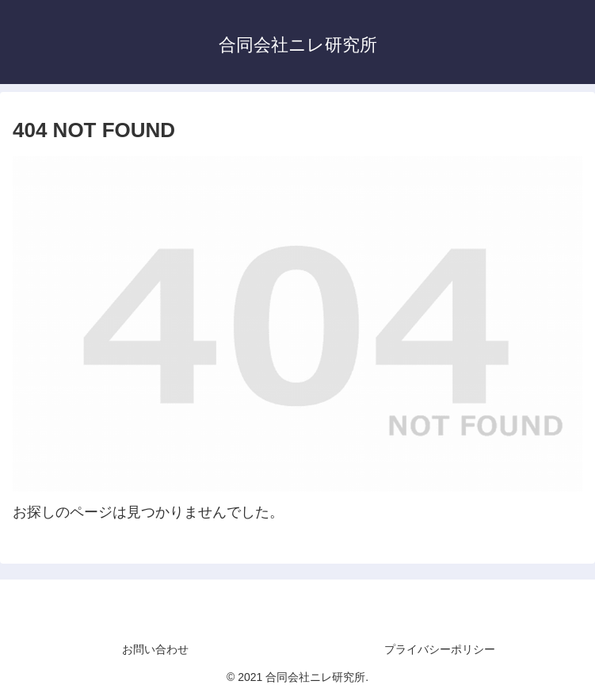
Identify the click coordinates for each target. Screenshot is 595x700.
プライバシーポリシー (440, 649)
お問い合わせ (155, 649)
